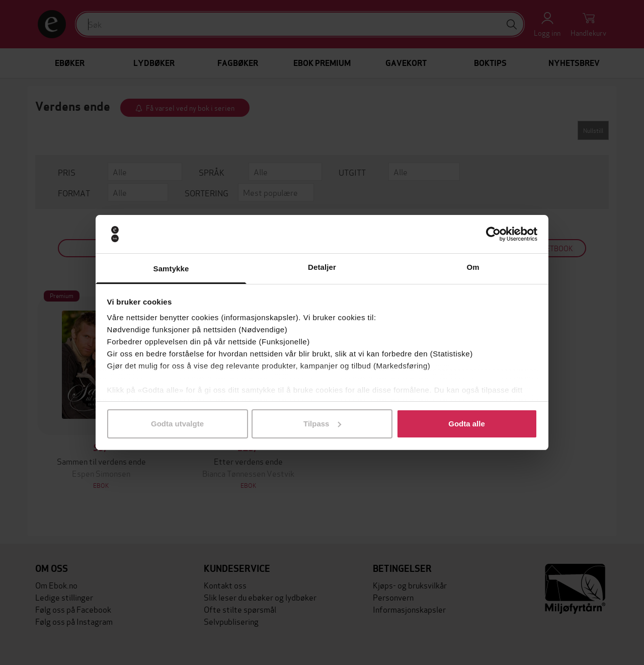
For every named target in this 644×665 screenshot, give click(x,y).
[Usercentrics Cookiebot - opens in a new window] (493, 234)
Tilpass (322, 424)
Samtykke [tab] (171, 269)
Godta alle (467, 424)
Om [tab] (473, 267)
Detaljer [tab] (322, 267)
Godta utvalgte (177, 424)
